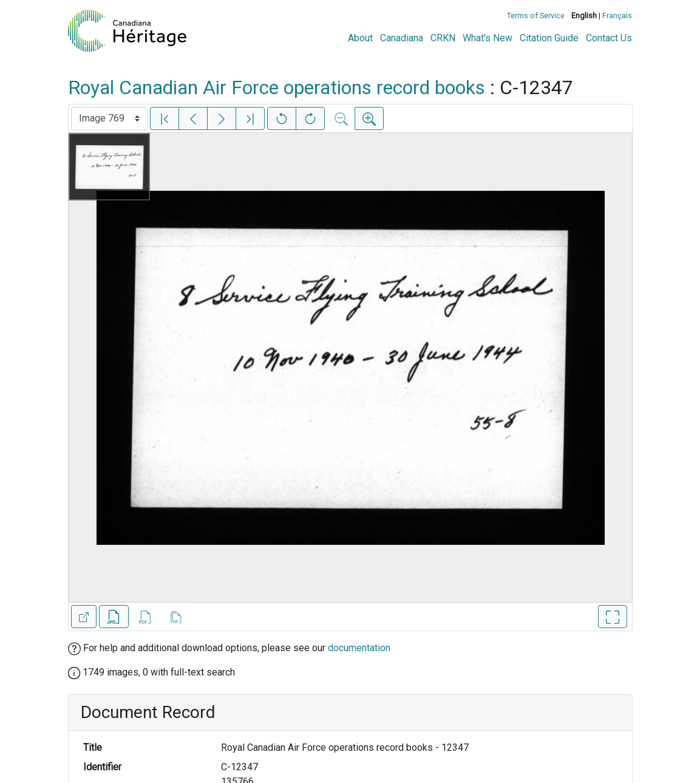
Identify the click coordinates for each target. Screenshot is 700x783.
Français (617, 15)
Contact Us (609, 38)
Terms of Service (536, 15)
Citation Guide (549, 38)
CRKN (443, 38)
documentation (359, 648)
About (360, 38)
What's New (488, 38)
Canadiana (402, 38)
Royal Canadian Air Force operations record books (277, 87)
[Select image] (109, 118)
